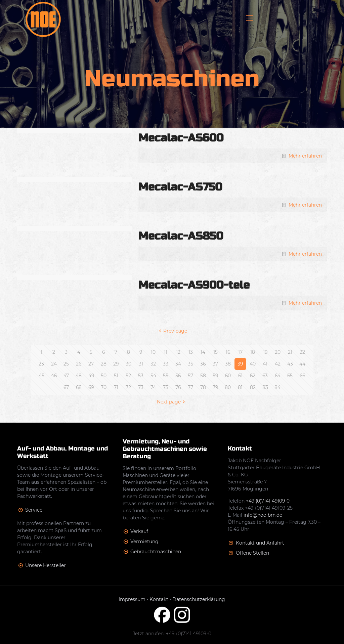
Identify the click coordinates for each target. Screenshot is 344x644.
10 (153, 352)
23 (41, 364)
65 (290, 376)
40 (253, 364)
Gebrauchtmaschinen (156, 552)
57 (190, 376)
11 (166, 352)
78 (203, 387)
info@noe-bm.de (263, 515)
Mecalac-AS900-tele (194, 285)
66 (302, 376)
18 (253, 352)
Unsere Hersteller (46, 565)
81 (240, 387)
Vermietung (144, 542)
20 (278, 352)
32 (153, 364)
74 (153, 387)
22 (302, 352)
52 (128, 376)
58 (203, 376)
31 (141, 364)
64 (277, 376)
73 (141, 387)
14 (203, 352)
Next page (172, 402)
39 (240, 364)
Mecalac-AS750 (180, 187)
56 (178, 376)
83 (265, 387)
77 (190, 387)
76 (178, 387)
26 (79, 364)
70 (104, 387)
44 (302, 364)
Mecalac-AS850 (181, 236)
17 (240, 352)
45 (41, 376)
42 (278, 364)
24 (54, 364)
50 (104, 376)
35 (190, 364)
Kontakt (159, 599)
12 (178, 352)
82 (253, 387)
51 (116, 376)
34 (178, 364)
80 (228, 387)
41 (265, 364)
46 (54, 376)
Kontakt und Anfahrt (260, 543)
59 (216, 376)
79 (216, 387)
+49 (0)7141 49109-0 (269, 501)
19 (265, 352)
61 (240, 376)
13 (191, 352)
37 (215, 364)
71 (116, 387)
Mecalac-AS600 (181, 138)
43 (290, 364)
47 (66, 376)
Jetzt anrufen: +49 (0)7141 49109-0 (172, 634)
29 (116, 364)
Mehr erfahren (305, 156)
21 (290, 352)
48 (79, 376)
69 (91, 387)
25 (66, 364)
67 (66, 387)
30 (128, 364)
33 (166, 364)
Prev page (172, 331)
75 (166, 387)
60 (228, 376)
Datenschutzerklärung (199, 599)
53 (141, 376)
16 (228, 352)
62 (253, 376)
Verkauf (139, 531)
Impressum (132, 599)
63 (265, 376)
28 (104, 364)
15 (216, 352)
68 (79, 387)
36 (203, 364)
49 (91, 376)
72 (128, 387)
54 (153, 376)
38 (228, 364)
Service (34, 510)
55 (166, 376)
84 (277, 387)
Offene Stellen (252, 553)
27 (91, 364)
